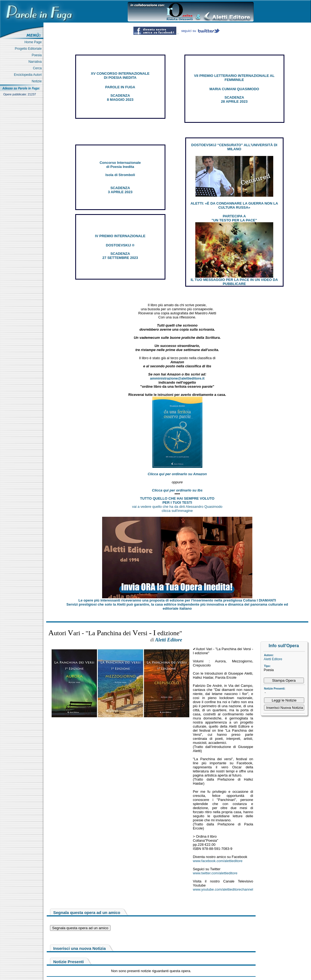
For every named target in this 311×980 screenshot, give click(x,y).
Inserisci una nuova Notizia (79, 948)
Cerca (38, 68)
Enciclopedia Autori (29, 75)
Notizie (38, 81)
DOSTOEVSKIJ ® (120, 245)
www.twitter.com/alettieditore (215, 873)
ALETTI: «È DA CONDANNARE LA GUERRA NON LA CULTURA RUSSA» (234, 205)
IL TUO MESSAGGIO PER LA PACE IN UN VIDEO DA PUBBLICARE (234, 282)
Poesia (38, 55)
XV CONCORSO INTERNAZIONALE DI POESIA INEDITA (120, 76)
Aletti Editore (273, 659)
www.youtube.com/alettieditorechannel (223, 889)
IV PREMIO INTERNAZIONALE (120, 236)
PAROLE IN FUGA (120, 87)
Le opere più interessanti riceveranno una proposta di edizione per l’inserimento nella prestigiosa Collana (177, 600)
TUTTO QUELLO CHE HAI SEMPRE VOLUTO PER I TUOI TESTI (177, 500)
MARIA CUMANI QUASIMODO (234, 89)
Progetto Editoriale (29, 49)
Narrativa (36, 62)
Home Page (34, 42)
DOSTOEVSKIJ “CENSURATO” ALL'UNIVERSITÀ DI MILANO (234, 147)
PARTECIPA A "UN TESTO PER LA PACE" (234, 218)
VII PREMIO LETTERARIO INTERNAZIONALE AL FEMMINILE (234, 78)
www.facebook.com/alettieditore (218, 861)
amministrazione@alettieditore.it (177, 378)
